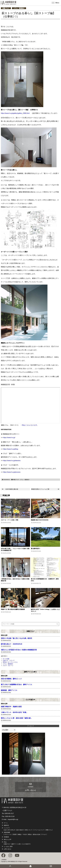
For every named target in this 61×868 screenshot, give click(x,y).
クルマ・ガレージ (8, 666)
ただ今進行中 (30, 700)
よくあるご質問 (8, 847)
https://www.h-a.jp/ (9, 438)
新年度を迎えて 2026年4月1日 (12, 644)
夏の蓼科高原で (36, 549)
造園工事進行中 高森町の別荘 (11, 707)
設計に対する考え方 (10, 830)
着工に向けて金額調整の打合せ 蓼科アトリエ (17, 684)
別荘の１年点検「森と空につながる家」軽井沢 (17, 638)
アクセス (44, 834)
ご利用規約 (4, 860)
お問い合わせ (8, 849)
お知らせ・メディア (9, 660)
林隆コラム (49, 830)
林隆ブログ (6, 8)
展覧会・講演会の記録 (34, 834)
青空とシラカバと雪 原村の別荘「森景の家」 (17, 718)
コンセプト (7, 828)
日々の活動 (6, 659)
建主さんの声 (8, 839)
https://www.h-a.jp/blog (11, 449)
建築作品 (6, 825)
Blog (5, 842)
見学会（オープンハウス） (11, 662)
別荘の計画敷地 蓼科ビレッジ (11, 679)
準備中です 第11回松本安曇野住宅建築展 (13, 609)
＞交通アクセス (7, 810)
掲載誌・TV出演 (22, 834)
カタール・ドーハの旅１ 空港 (10, 520)
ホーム (6, 823)
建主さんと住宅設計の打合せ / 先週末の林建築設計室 (19, 650)
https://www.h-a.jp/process (12, 472)
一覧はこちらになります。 (30, 425)
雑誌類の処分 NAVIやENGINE (40, 520)
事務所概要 (7, 832)
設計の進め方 (20, 830)
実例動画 (6, 837)
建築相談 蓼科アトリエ (9, 690)
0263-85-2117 (9, 813)
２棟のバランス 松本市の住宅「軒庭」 (14, 712)
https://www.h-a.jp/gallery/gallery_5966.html (15, 113)
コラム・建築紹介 (19, 8)
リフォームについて (39, 830)
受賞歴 (15, 834)
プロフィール (8, 834)
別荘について (29, 830)
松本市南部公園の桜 (12, 489)
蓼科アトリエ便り (30, 672)
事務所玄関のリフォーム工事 (40, 489)
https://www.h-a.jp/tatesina (12, 461)
